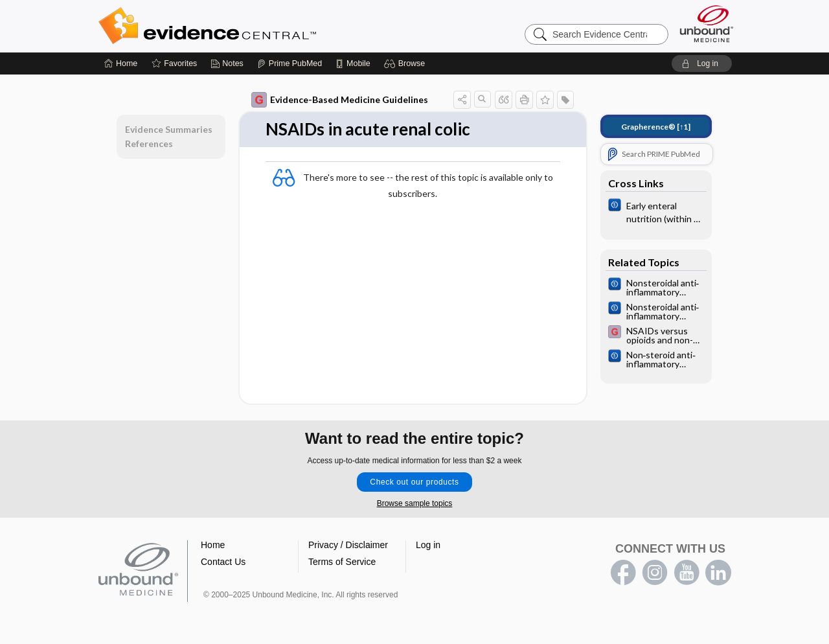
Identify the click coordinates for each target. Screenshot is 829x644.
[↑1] (656, 127)
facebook (623, 573)
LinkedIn (718, 573)
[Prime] (290, 63)
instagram (655, 573)
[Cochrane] (656, 211)
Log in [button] (428, 545)
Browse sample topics (415, 503)
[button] (406, 63)
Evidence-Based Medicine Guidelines (340, 100)
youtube (687, 573)
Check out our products (414, 482)
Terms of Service (342, 562)
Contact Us (223, 562)
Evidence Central (259, 26)
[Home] (121, 63)
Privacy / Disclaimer (348, 545)
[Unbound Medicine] (707, 24)
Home (213, 545)
